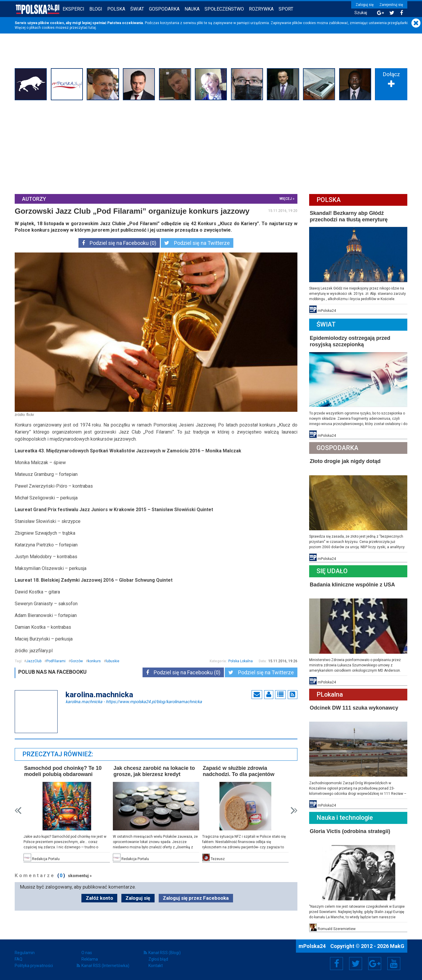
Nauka (192, 9)
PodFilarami (56, 661)
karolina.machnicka (134, 701)
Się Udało (332, 571)
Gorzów (77, 661)
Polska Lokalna (241, 661)
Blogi (96, 9)
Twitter (356, 964)
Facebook (337, 964)
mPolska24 (313, 946)
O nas (87, 953)
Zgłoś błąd (158, 959)
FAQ (19, 959)
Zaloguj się (365, 5)
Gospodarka (164, 9)
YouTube (394, 964)
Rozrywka (261, 9)
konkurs (94, 661)
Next (294, 811)
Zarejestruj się (391, 5)
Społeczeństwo (224, 9)
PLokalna (330, 694)
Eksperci (73, 9)
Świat (137, 9)
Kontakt (156, 966)
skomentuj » (80, 876)
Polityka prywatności (34, 966)
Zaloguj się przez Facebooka (196, 898)
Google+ (375, 964)
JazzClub (34, 661)
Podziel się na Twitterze (197, 243)
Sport (286, 9)
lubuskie (113, 661)
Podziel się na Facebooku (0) (119, 243)
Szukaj (361, 13)
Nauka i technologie (345, 818)
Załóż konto (99, 898)
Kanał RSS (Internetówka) (105, 966)
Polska (116, 9)
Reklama (90, 959)
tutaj (92, 28)
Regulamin (25, 953)
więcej (286, 199)
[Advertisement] (211, 146)
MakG (397, 946)
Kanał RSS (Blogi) (165, 953)
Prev (18, 811)
